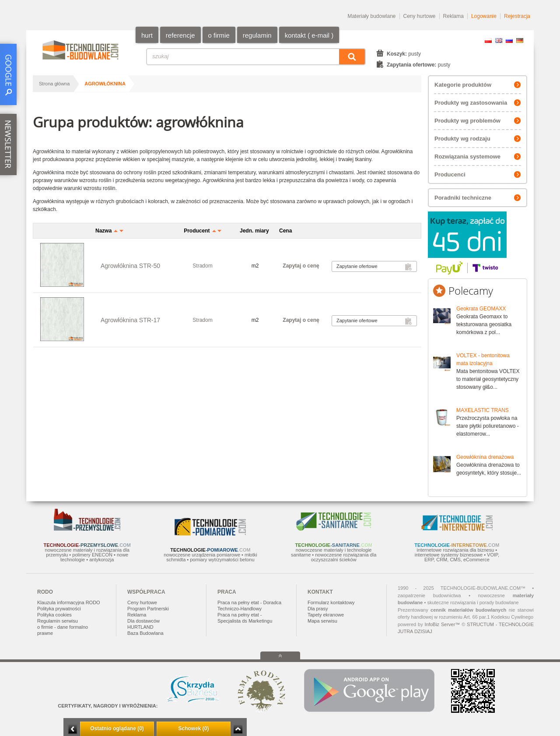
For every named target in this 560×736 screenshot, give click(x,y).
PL (488, 40)
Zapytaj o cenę (301, 266)
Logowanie (484, 16)
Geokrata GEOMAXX (481, 309)
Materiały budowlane (371, 16)
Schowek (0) (193, 729)
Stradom (202, 266)
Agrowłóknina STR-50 (130, 266)
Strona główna (54, 84)
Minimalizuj (73, 729)
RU (509, 40)
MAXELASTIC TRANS (483, 410)
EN (499, 40)
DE (520, 40)
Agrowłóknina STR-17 (130, 320)
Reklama (453, 16)
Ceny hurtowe (420, 16)
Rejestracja (517, 16)
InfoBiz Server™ (442, 624)
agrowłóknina (105, 84)
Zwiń (238, 729)
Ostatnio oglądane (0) (117, 729)
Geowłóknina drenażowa (485, 457)
